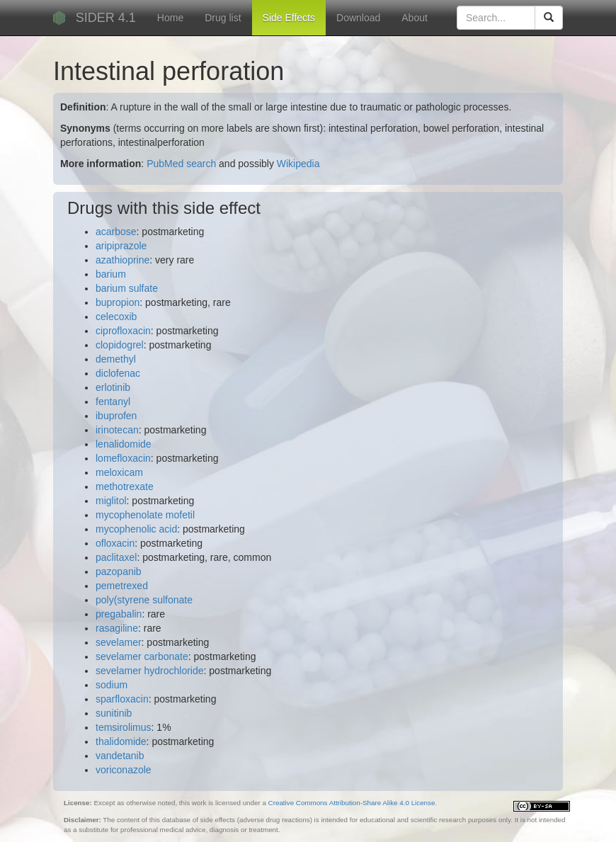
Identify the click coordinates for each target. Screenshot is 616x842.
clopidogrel (120, 345)
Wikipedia (298, 164)
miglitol (111, 501)
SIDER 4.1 (106, 18)
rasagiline (117, 628)
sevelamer (119, 642)
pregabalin (119, 614)
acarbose (116, 232)
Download (358, 18)
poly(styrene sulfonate (144, 600)
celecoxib (116, 317)
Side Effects (289, 18)
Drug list (223, 18)
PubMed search (181, 164)
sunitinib (114, 713)
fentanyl (113, 402)
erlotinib (113, 387)
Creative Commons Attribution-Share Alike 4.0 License (352, 803)
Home (170, 18)
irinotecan (117, 430)
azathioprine (122, 260)
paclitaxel (116, 557)
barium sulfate (127, 288)
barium (111, 274)
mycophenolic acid (136, 529)
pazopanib (119, 571)
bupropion (118, 302)
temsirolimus (124, 727)
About (415, 18)
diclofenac (118, 373)
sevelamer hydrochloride (150, 671)
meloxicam (119, 472)
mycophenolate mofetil (145, 515)
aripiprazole (121, 246)
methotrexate (125, 487)
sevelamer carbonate (142, 656)
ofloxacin (115, 543)
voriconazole (124, 770)
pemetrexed (122, 586)
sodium (112, 685)
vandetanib (120, 756)
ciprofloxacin (123, 331)
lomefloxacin (123, 458)
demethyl (116, 359)
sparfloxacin (122, 699)
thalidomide (121, 741)
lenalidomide (124, 444)
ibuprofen (116, 416)
